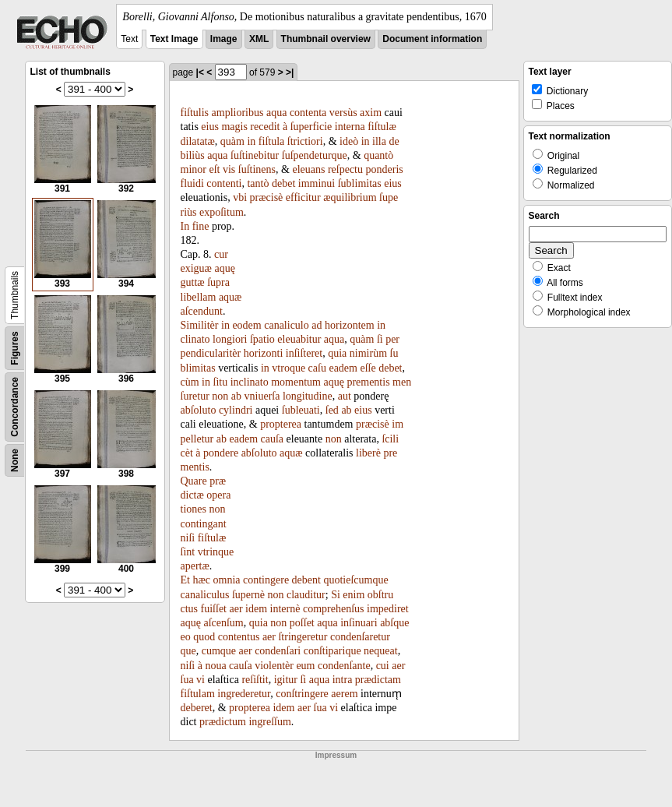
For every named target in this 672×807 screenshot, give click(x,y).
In (185, 226)
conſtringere (302, 694)
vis (229, 169)
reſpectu (345, 169)
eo (186, 637)
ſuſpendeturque (315, 155)
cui (383, 666)
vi (201, 680)
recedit (265, 127)
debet (283, 183)
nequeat (381, 651)
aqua (276, 113)
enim (354, 595)
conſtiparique (332, 651)
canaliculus (205, 595)
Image (224, 39)
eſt (214, 169)
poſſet (302, 623)
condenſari (278, 651)
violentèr (274, 666)
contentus (239, 637)
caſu (317, 368)
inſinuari (359, 623)
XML (259, 39)
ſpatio (262, 339)
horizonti (264, 353)
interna (350, 127)
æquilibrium (350, 197)
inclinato (250, 382)
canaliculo (287, 325)
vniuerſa (262, 396)
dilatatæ (198, 141)
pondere (221, 453)
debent (306, 580)
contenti (224, 183)
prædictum (223, 722)
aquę (224, 268)
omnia (227, 580)
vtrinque (216, 552)
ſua (187, 680)
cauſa (273, 439)
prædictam (378, 680)
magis (234, 127)
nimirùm (368, 353)
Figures (15, 348)
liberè (368, 453)
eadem (343, 368)
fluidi (192, 183)
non (220, 396)
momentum (296, 382)
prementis (368, 382)
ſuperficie (311, 127)
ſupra (218, 282)
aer (236, 609)
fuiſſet (214, 609)
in (251, 141)
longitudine (308, 396)
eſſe (368, 368)
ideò (349, 141)
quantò (378, 155)
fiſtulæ (382, 127)
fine (201, 226)
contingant (204, 524)
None (15, 460)
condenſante (344, 666)
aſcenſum (223, 623)
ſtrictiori (305, 141)
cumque (219, 651)
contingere (266, 580)
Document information (432, 39)
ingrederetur (244, 694)
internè (285, 609)
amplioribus (238, 113)
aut (345, 396)
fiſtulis (195, 113)
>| (290, 72)
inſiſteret (304, 353)
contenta (308, 113)
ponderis (385, 169)
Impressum (336, 755)
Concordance (15, 407)
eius (210, 127)
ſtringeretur (303, 637)
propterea (281, 424)
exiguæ (196, 268)
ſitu (221, 382)
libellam (199, 297)
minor (194, 169)
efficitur (303, 197)
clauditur (306, 595)
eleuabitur (299, 339)
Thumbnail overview (326, 39)
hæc (201, 580)
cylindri (236, 410)
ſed (332, 410)
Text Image (174, 39)
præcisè (267, 197)
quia (337, 353)
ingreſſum (269, 722)
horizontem (350, 325)
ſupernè (248, 595)
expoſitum (222, 212)
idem (256, 609)
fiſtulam (198, 694)
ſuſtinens (257, 169)
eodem (246, 325)
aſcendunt (202, 311)
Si (336, 595)
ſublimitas (360, 183)
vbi (240, 197)
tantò (258, 183)
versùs (343, 113)
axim (371, 113)
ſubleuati (301, 410)
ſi (380, 339)
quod (204, 637)
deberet (197, 708)
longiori (230, 339)
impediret (388, 609)
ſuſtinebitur (255, 155)
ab (236, 396)
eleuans (308, 169)
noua (215, 666)
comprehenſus (334, 609)
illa (379, 141)
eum (305, 666)
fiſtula (271, 141)
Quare (194, 481)
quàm (232, 141)
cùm (190, 382)
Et (185, 580)
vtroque (289, 368)
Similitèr (200, 325)
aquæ (230, 297)
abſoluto (199, 410)
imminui (317, 183)
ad (317, 325)
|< (200, 72)
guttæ (193, 282)
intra (343, 680)
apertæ (195, 566)
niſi (188, 538)
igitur (286, 680)
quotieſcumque (355, 580)
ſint (188, 552)
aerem (344, 694)
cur (221, 254)
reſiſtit (255, 680)
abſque (394, 623)
